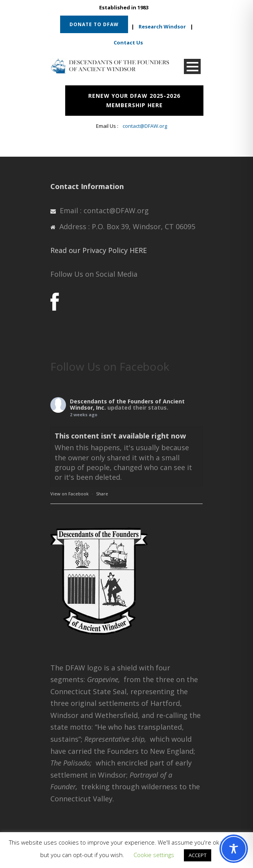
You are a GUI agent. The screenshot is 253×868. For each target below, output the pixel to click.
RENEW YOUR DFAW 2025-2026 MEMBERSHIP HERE (134, 100)
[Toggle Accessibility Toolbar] (234, 849)
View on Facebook (69, 494)
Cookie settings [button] (154, 855)
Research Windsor (162, 27)
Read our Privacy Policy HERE (99, 250)
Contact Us (128, 42)
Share (102, 494)
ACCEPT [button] (198, 855)
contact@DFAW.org (145, 126)
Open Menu (192, 66)
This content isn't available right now (120, 436)
